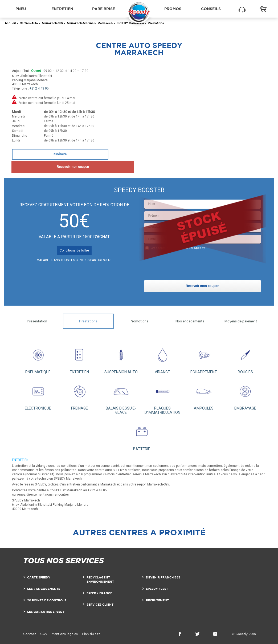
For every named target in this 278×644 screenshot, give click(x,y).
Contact (30, 634)
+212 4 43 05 (39, 88)
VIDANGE (162, 358)
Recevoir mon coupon (60, 167)
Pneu (21, 9)
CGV (44, 634)
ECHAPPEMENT (204, 358)
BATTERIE (142, 435)
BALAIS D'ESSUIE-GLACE (121, 397)
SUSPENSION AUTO (121, 358)
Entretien (62, 9)
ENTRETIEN (80, 358)
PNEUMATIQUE (38, 358)
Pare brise (104, 9)
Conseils (211, 9)
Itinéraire (60, 154)
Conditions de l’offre (74, 250)
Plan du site (91, 634)
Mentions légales (65, 634)
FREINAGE (80, 395)
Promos (173, 9)
